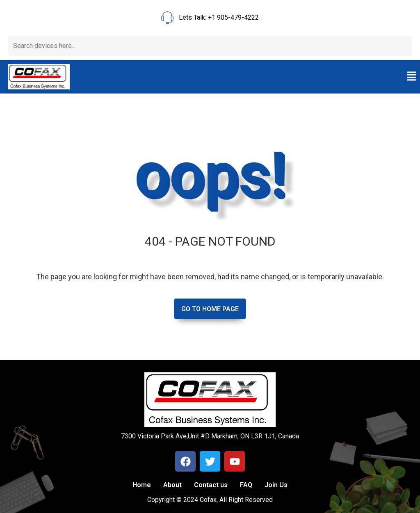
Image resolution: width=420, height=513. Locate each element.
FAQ (246, 485)
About (172, 485)
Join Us (276, 485)
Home (142, 485)
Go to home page (210, 309)
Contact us (211, 485)
